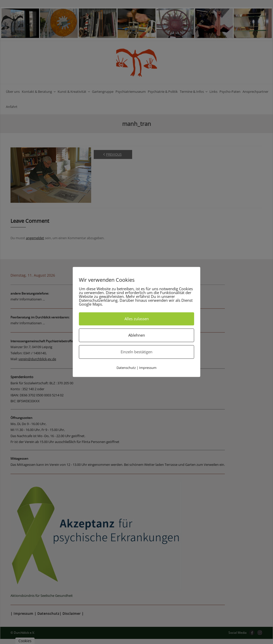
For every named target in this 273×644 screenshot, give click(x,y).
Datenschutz (126, 368)
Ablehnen (137, 335)
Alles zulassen (137, 319)
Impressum (148, 368)
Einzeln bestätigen (136, 352)
